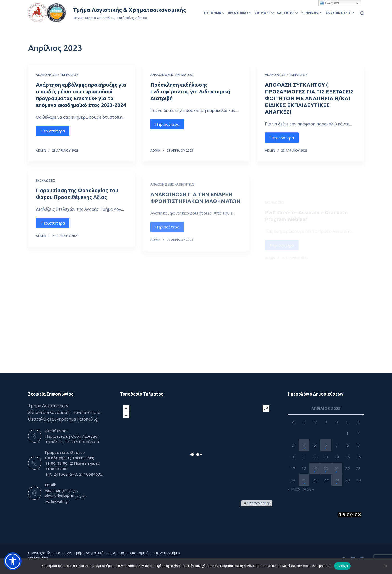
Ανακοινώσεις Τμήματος (57, 75)
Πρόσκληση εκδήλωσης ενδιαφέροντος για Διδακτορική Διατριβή (190, 91)
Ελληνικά (329, 3)
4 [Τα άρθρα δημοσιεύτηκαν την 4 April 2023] (304, 445)
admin (41, 151)
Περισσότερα (53, 131)
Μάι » (308, 489)
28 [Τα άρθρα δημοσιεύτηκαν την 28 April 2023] (337, 480)
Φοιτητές (287, 13)
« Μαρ (294, 489)
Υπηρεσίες (312, 13)
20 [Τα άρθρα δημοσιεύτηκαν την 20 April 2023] (326, 468)
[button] (13, 561)
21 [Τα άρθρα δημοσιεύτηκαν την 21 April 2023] (337, 468)
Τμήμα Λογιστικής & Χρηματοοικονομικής (129, 10)
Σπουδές (264, 13)
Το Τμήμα (214, 13)
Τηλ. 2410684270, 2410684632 (74, 474)
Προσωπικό (239, 13)
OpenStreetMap (258, 503)
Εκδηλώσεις (46, 191)
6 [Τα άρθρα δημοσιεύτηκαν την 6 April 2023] (326, 445)
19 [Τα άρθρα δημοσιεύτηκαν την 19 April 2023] (315, 468)
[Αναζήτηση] (362, 13)
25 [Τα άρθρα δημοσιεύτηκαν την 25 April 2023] (304, 480)
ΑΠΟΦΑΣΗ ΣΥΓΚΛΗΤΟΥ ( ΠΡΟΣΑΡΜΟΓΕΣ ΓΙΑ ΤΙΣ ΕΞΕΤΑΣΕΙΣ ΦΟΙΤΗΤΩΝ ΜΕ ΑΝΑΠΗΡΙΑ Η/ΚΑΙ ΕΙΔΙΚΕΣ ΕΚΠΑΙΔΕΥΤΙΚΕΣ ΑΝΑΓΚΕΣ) (309, 99)
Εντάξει (343, 566)
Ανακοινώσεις (340, 13)
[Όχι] (385, 566)
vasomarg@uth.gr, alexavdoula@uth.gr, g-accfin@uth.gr (66, 496)
